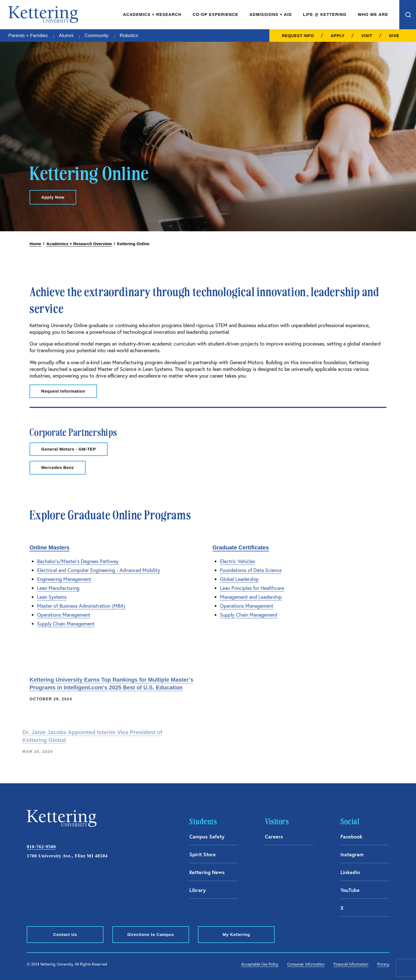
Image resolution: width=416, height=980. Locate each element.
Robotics (129, 36)
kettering (43, 14)
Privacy (383, 964)
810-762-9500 (41, 847)
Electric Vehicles (238, 558)
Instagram (352, 854)
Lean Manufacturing (58, 584)
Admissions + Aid (271, 14)
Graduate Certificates (241, 544)
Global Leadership (239, 576)
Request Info (298, 36)
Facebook (351, 836)
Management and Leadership (251, 593)
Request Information (63, 391)
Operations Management (64, 611)
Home (35, 244)
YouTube (350, 890)
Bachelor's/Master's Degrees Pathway (78, 558)
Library (198, 890)
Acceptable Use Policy (260, 964)
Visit (367, 36)
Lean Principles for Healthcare (252, 584)
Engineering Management (64, 576)
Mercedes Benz (58, 467)
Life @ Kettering (325, 14)
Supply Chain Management (66, 620)
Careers (274, 836)
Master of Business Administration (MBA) (81, 602)
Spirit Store (203, 854)
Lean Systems (52, 593)
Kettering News (207, 872)
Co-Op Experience (216, 14)
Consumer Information (306, 964)
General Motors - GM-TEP (69, 449)
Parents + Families (28, 36)
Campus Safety (207, 836)
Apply (338, 36)
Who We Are (373, 14)
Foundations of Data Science (251, 567)
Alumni (66, 36)
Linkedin (350, 872)
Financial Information (351, 964)
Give (394, 36)
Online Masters (49, 544)
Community (96, 36)
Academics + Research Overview (79, 244)
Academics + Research (152, 14)
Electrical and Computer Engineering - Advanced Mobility (99, 567)
